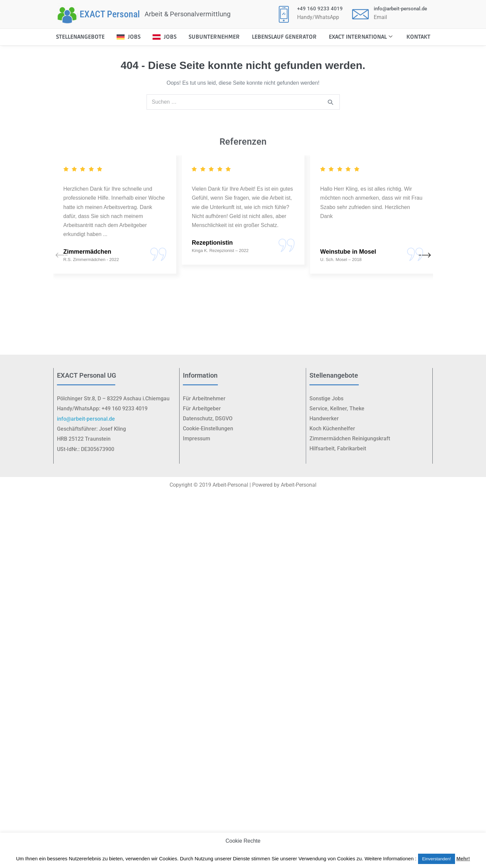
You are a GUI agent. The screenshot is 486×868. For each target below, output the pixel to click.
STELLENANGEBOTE (80, 37)
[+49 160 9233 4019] (284, 14)
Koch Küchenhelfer (332, 428)
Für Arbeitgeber (202, 408)
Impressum (197, 438)
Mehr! (463, 858)
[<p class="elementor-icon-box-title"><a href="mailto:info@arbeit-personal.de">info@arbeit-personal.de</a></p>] (360, 14)
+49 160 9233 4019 (320, 9)
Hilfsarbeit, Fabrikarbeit (338, 448)
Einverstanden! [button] (437, 859)
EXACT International (361, 37)
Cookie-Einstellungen (208, 428)
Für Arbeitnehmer (204, 398)
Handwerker (324, 418)
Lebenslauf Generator (284, 37)
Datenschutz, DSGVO (208, 418)
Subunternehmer (214, 37)
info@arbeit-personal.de (400, 9)
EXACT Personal (110, 14)
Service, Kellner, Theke (337, 408)
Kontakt (418, 37)
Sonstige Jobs (326, 398)
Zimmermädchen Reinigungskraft (350, 438)
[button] (425, 256)
